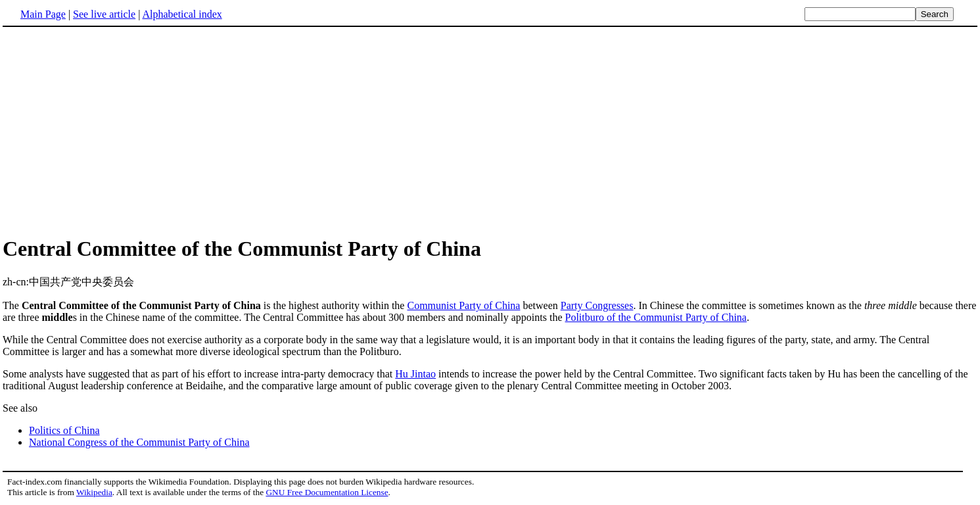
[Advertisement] (490, 131)
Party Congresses (597, 305)
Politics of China (64, 430)
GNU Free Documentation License (327, 492)
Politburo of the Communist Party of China (656, 317)
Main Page (43, 14)
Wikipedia (94, 492)
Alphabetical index (182, 14)
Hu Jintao (415, 374)
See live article (104, 14)
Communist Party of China (463, 305)
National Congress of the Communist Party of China (139, 442)
